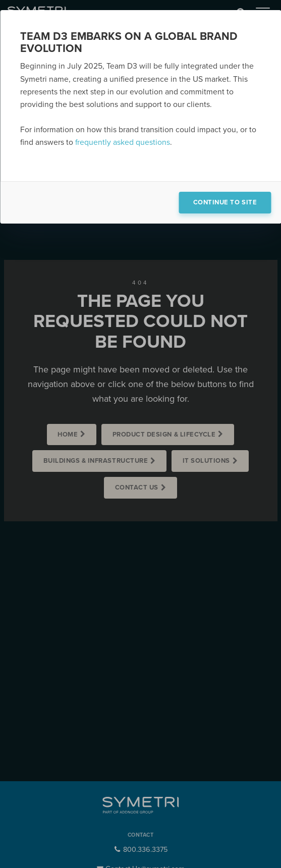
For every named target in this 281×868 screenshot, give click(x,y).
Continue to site (225, 202)
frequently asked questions (123, 142)
